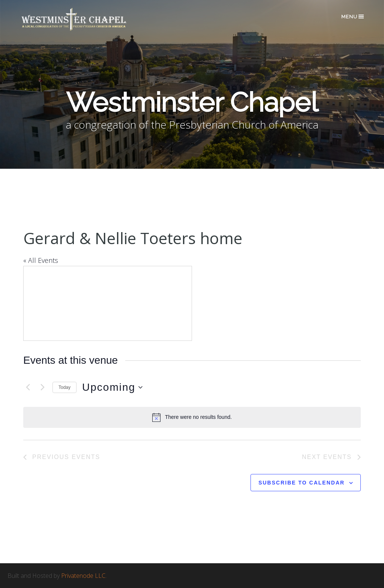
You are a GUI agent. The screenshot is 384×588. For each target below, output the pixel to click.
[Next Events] (42, 387)
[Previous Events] (28, 387)
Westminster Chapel (85, 19)
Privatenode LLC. (84, 576)
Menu (353, 16)
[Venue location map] (108, 303)
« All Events (41, 260)
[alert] (192, 417)
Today (64, 387)
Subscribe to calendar (301, 483)
